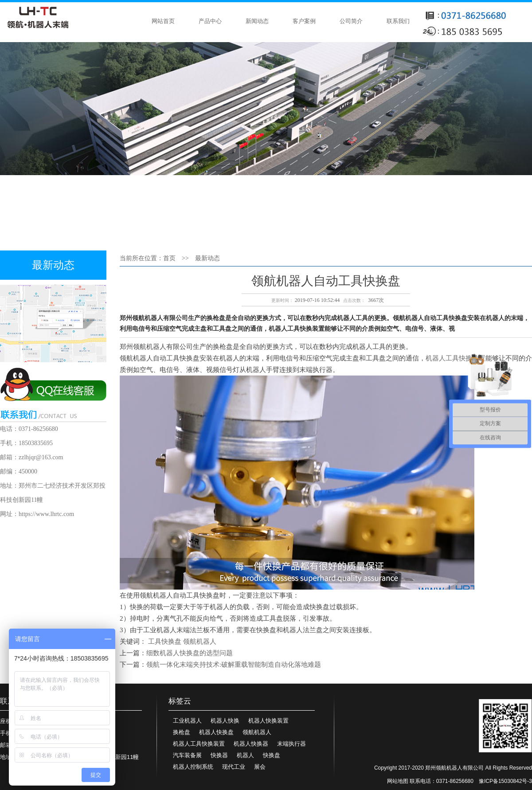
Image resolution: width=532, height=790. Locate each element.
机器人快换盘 (216, 732)
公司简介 (351, 21)
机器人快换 (225, 721)
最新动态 (207, 258)
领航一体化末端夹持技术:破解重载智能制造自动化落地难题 (234, 665)
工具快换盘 (165, 641)
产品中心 (210, 21)
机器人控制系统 (193, 767)
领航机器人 (200, 641)
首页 (169, 258)
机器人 (245, 755)
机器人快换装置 (268, 721)
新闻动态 (257, 21)
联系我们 (398, 21)
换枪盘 (182, 732)
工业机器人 (187, 721)
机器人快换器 (251, 744)
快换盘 (272, 755)
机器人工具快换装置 (199, 744)
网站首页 (163, 21)
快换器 (219, 755)
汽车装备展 (187, 755)
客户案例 (304, 21)
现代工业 (234, 767)
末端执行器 (291, 744)
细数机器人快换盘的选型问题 (190, 653)
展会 (260, 767)
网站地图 (398, 781)
